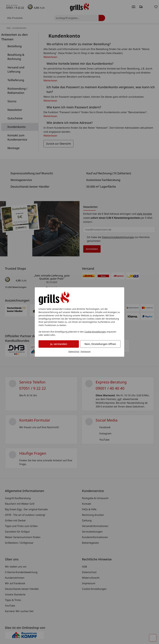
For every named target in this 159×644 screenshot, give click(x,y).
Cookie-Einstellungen (95, 332)
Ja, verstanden (59, 344)
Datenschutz (74, 351)
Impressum (86, 351)
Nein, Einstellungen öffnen (100, 344)
